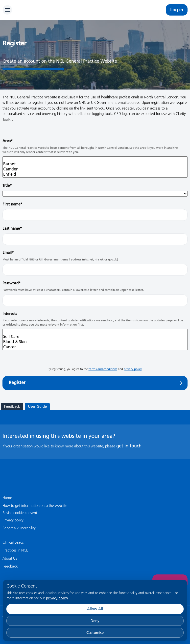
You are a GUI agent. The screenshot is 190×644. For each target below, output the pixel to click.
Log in (177, 10)
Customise (95, 633)
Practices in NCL (15, 550)
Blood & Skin (95, 342)
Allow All (95, 609)
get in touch (129, 446)
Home (7, 498)
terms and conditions (103, 369)
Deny (95, 621)
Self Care (95, 337)
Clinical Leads (13, 542)
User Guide (37, 406)
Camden (95, 169)
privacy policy (57, 598)
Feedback (12, 406)
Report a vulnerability (19, 528)
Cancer (95, 347)
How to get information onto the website (35, 506)
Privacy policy (13, 520)
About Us (10, 558)
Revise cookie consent (20, 513)
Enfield (95, 174)
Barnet (95, 164)
